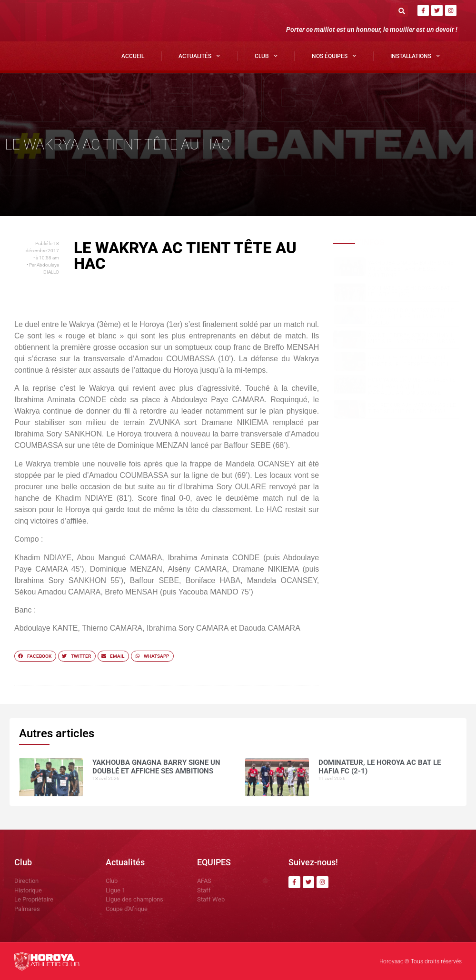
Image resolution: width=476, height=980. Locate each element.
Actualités (199, 56)
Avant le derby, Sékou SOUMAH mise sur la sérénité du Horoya (412, 338)
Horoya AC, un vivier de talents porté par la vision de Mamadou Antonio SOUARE (412, 386)
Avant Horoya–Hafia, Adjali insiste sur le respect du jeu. (409, 361)
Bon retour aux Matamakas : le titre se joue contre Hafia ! (412, 408)
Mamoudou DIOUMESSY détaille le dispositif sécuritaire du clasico (411, 317)
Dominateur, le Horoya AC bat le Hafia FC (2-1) (409, 291)
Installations (415, 56)
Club (266, 56)
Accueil (133, 56)
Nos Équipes (334, 56)
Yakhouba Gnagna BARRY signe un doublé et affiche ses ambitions (411, 269)
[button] (402, 11)
